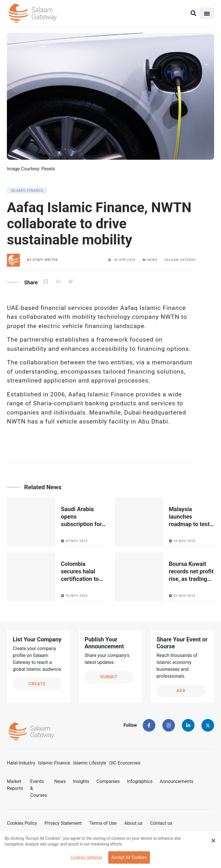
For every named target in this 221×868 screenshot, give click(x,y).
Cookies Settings (86, 860)
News (60, 781)
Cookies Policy (22, 823)
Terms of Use (103, 823)
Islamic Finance (54, 763)
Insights (81, 781)
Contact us (161, 823)
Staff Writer (45, 260)
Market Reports (15, 785)
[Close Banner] (213, 843)
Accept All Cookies (129, 860)
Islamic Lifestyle (90, 763)
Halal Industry (21, 763)
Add (181, 691)
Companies (108, 781)
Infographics (140, 781)
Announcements (177, 781)
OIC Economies (125, 763)
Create (37, 684)
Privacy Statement (63, 823)
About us (134, 823)
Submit (109, 677)
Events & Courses (39, 788)
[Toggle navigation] (207, 13)
